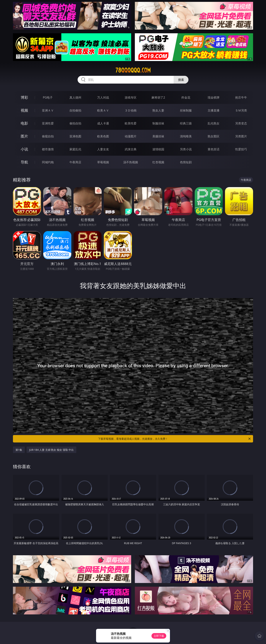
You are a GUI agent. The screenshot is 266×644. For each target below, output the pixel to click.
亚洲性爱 (48, 123)
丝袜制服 (186, 110)
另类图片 (241, 136)
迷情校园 (158, 149)
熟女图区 (214, 136)
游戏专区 (131, 97)
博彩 (24, 97)
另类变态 (241, 123)
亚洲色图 (75, 136)
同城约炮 (48, 162)
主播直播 (214, 110)
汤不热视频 (131, 162)
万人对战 (103, 97)
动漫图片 (131, 136)
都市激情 (48, 149)
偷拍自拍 (75, 123)
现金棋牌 (214, 97)
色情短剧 (186, 162)
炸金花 (186, 97)
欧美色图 (103, 136)
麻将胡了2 (158, 97)
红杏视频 (158, 162)
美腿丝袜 (158, 136)
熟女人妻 (158, 110)
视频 (24, 110)
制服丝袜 (158, 123)
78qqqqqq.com (133, 70)
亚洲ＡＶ (48, 110)
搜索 (181, 80)
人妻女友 (103, 149)
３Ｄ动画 (131, 110)
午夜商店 (75, 162)
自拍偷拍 (75, 110)
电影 (24, 123)
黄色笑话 (214, 149)
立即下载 (159, 636)
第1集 (19, 450)
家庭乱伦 (75, 149)
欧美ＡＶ (103, 110)
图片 (24, 136)
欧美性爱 (131, 123)
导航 (24, 162)
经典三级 (186, 123)
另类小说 (186, 149)
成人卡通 (103, 123)
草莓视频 (103, 162)
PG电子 (48, 97)
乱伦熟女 (214, 123)
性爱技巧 (241, 149)
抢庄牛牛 (241, 97)
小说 (24, 149)
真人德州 (75, 97)
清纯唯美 (186, 136)
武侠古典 (131, 149)
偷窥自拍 (48, 136)
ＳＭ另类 (241, 110)
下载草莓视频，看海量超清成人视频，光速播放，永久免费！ (175, 439)
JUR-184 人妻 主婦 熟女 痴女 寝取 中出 (51, 450)
